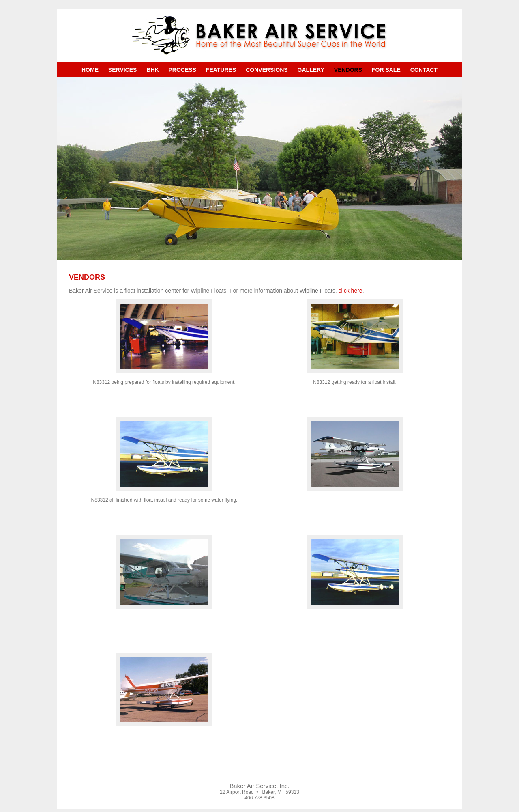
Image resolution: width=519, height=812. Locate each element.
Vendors (348, 70)
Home (90, 70)
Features (221, 70)
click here (351, 291)
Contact (424, 70)
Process (182, 70)
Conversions (267, 70)
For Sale (386, 70)
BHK (152, 70)
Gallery (311, 70)
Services (123, 70)
